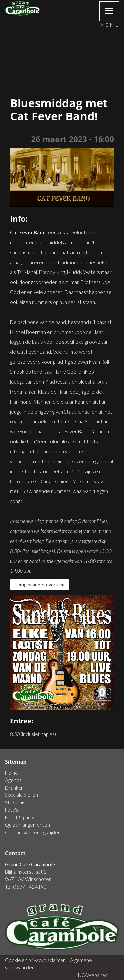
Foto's (12, 810)
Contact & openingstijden (33, 832)
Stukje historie (21, 802)
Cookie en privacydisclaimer (35, 960)
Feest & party (20, 817)
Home (11, 773)
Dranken (14, 788)
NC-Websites (93, 975)
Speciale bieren (21, 795)
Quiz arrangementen (27, 825)
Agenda (13, 780)
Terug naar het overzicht (40, 585)
